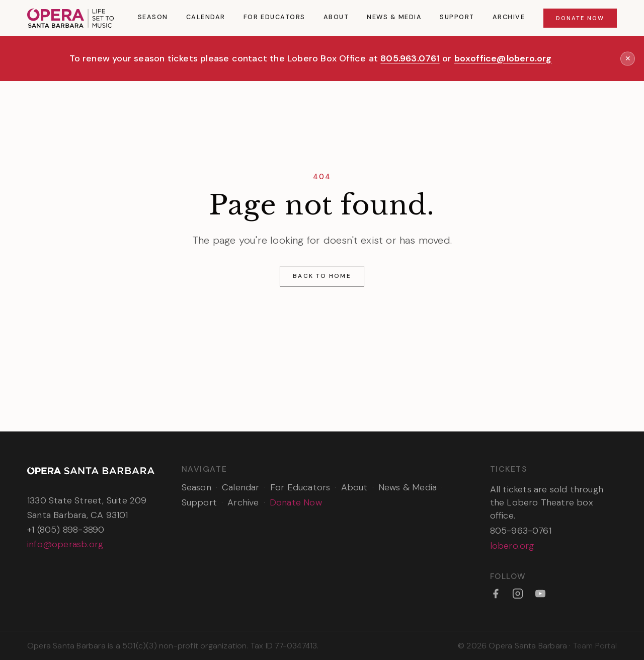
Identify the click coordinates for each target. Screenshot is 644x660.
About (336, 17)
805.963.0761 (410, 58)
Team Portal (595, 646)
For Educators (274, 17)
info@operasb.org (65, 544)
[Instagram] (518, 594)
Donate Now (580, 18)
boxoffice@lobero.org (503, 58)
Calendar (206, 17)
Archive (509, 17)
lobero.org (512, 546)
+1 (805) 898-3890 (66, 530)
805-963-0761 (521, 531)
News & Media (394, 17)
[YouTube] (540, 594)
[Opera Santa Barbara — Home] (70, 18)
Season (153, 17)
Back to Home (322, 276)
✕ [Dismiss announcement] (628, 59)
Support (457, 17)
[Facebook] (496, 594)
